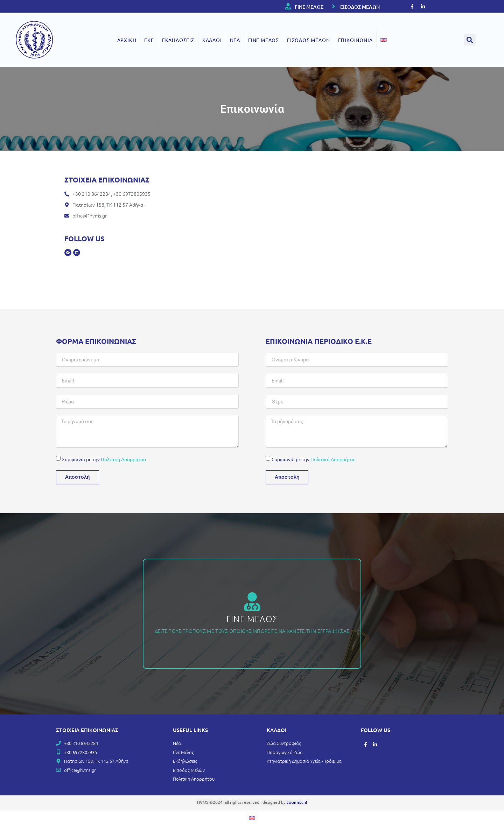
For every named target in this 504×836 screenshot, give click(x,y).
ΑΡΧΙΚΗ (127, 40)
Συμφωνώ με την (104, 459)
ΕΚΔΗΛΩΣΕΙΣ (178, 40)
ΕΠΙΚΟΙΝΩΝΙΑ (355, 40)
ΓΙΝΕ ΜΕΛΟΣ (309, 7)
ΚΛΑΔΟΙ (212, 40)
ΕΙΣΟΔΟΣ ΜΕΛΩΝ (360, 7)
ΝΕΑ (235, 40)
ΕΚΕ (149, 40)
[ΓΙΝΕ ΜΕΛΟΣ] (288, 6)
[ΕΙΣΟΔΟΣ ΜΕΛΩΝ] (334, 6)
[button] (470, 40)
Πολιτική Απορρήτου (123, 459)
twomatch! (297, 802)
